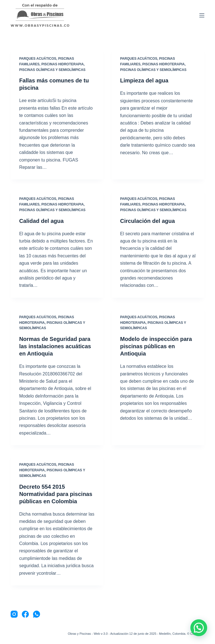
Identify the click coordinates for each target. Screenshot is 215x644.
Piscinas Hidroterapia (63, 64)
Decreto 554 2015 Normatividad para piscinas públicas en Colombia (56, 494)
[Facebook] (25, 614)
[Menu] (202, 15)
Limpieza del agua (144, 80)
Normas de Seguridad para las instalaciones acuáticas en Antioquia (55, 346)
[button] (199, 628)
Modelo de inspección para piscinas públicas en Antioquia (156, 346)
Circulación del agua (148, 221)
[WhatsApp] (37, 614)
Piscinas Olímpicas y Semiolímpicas (52, 70)
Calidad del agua (41, 221)
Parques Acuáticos (38, 59)
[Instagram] (14, 614)
